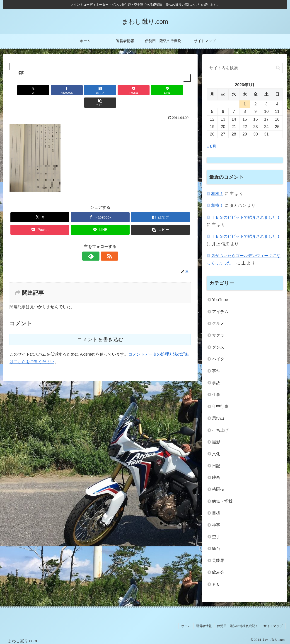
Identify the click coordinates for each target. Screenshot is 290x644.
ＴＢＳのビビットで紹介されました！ (246, 217)
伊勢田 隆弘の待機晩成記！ (239, 625)
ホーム (188, 625)
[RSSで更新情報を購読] (105, 244)
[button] (176, 90)
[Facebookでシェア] (54, 90)
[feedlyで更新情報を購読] (95, 244)
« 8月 (211, 146)
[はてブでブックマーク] (85, 90)
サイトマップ (273, 625)
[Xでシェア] (24, 90)
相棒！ (217, 194)
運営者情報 (205, 625)
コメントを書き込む (100, 327)
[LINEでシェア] (146, 90)
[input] (245, 68)
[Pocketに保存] (115, 90)
